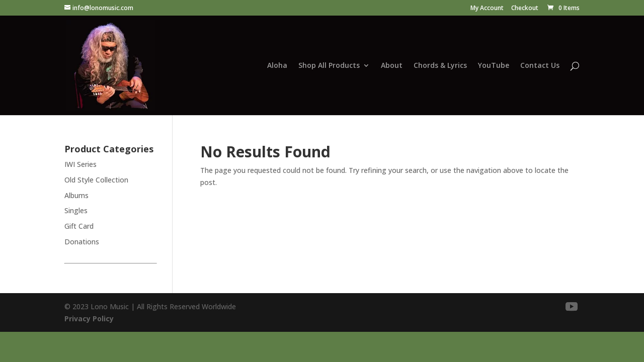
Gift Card (79, 226)
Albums (76, 195)
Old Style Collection (96, 180)
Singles (76, 210)
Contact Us (540, 66)
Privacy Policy (89, 319)
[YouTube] (572, 307)
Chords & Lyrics (440, 66)
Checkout (525, 9)
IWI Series (80, 164)
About (392, 66)
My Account (487, 9)
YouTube (494, 66)
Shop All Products (329, 66)
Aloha (277, 66)
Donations (82, 242)
